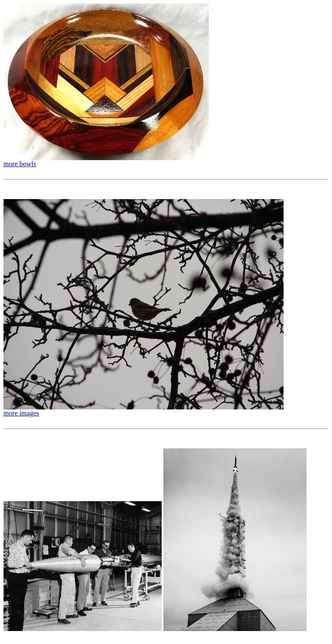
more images (21, 413)
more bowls (20, 164)
